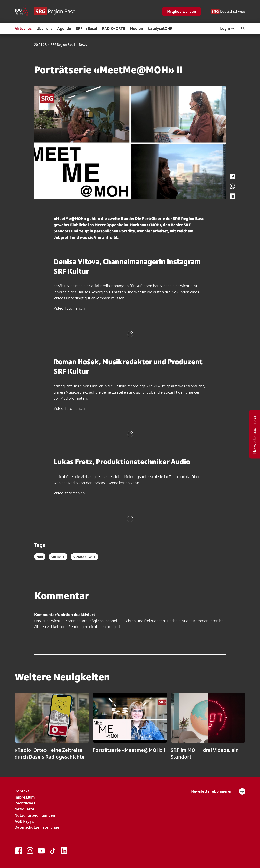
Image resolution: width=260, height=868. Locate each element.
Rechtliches (25, 803)
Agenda (64, 28)
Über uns (44, 28)
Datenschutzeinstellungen (38, 827)
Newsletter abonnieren (218, 791)
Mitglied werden (182, 11)
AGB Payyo (24, 821)
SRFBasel (58, 557)
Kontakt (22, 791)
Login (228, 28)
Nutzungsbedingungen (35, 815)
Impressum (25, 797)
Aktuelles (23, 28)
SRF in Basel (86, 28)
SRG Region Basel (63, 45)
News (83, 45)
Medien (136, 28)
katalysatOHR (160, 28)
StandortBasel (85, 557)
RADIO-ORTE (114, 28)
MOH (40, 557)
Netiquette (24, 809)
